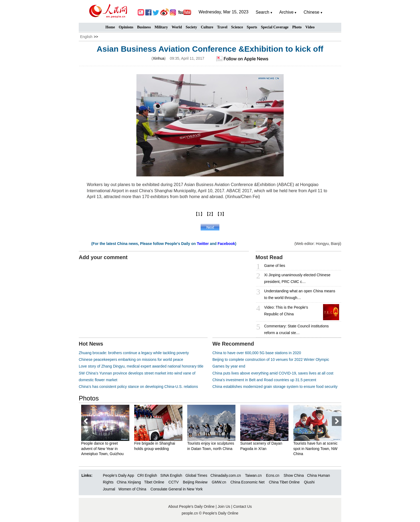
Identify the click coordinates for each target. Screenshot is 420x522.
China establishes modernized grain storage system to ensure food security (275, 387)
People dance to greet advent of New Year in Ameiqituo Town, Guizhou (102, 449)
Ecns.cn (273, 475)
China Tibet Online (284, 482)
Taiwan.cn (253, 475)
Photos (89, 398)
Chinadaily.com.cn (226, 475)
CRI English (147, 475)
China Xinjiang (129, 482)
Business (144, 27)
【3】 (221, 214)
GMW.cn (220, 482)
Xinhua (159, 58)
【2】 (210, 214)
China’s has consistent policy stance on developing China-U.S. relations (138, 387)
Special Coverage (275, 27)
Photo (297, 27)
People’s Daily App (118, 475)
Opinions (126, 27)
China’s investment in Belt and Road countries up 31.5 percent (264, 380)
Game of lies (275, 266)
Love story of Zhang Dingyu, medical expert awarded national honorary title (141, 366)
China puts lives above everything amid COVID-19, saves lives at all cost (273, 373)
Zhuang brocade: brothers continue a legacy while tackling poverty (134, 353)
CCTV (174, 482)
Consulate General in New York (177, 489)
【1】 (199, 214)
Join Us (225, 506)
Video (310, 27)
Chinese (311, 12)
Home (110, 27)
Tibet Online (154, 482)
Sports (252, 27)
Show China (294, 475)
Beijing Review (195, 482)
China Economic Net (247, 482)
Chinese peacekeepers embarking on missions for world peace (131, 360)
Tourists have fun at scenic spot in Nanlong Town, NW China (315, 449)
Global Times (196, 475)
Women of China (132, 489)
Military (161, 27)
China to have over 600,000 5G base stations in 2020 (257, 353)
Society (191, 27)
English (86, 37)
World (177, 27)
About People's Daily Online (191, 506)
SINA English (171, 475)
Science (237, 27)
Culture (207, 27)
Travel (222, 27)
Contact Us (243, 506)
